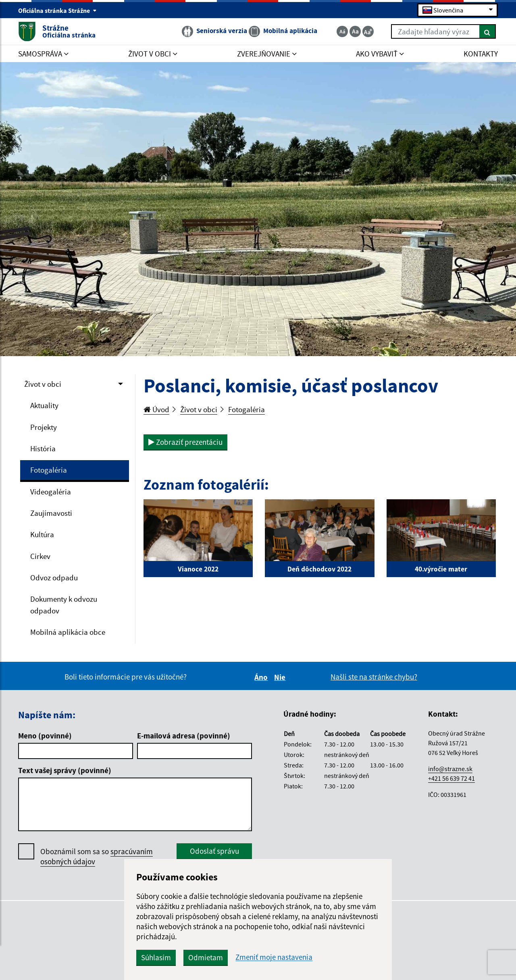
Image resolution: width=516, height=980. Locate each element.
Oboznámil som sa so (97, 857)
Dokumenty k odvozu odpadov (64, 606)
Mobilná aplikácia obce (68, 633)
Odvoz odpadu (54, 578)
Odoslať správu (214, 852)
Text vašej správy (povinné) (65, 771)
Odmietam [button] (210, 957)
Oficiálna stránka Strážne (57, 10)
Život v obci (43, 384)
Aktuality (44, 406)
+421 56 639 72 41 (451, 779)
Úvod (156, 409)
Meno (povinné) (45, 736)
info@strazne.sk (450, 769)
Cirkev (40, 557)
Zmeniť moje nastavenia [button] (279, 957)
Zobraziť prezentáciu (185, 442)
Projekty (44, 427)
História (43, 449)
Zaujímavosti (51, 513)
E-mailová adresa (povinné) (184, 736)
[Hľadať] (488, 31)
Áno (262, 678)
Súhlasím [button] (161, 957)
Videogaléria (51, 492)
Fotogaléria (49, 470)
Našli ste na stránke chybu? (374, 678)
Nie (281, 678)
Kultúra (42, 535)
